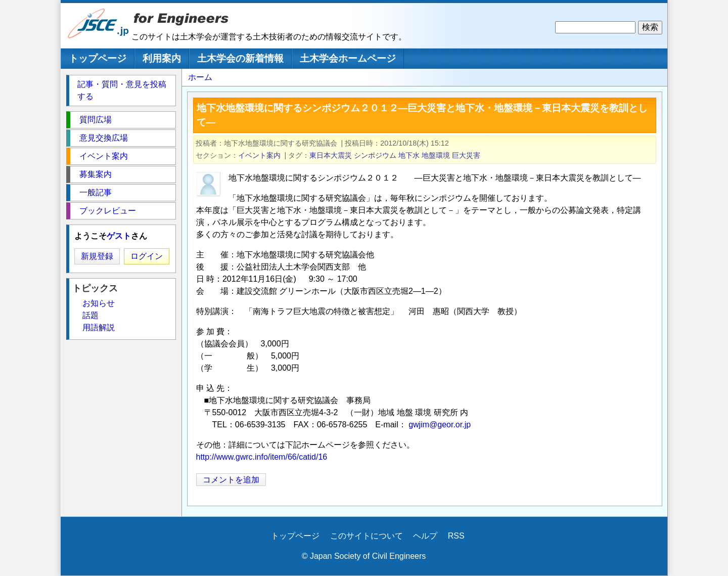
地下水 (409, 155)
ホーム (200, 77)
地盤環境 (436, 155)
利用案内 (162, 58)
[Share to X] (632, 479)
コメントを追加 (231, 480)
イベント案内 (259, 155)
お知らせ (99, 303)
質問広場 (96, 120)
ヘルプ (425, 536)
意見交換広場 (104, 138)
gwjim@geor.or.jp (440, 425)
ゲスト (119, 236)
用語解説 (99, 327)
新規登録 (97, 256)
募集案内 (96, 174)
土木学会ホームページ (348, 58)
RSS (456, 536)
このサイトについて (367, 536)
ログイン (147, 256)
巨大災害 (466, 155)
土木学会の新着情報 (240, 58)
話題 (90, 315)
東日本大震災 (331, 155)
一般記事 (96, 192)
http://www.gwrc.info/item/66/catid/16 (262, 457)
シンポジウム (375, 155)
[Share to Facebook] (646, 479)
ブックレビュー (108, 211)
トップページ (98, 58)
